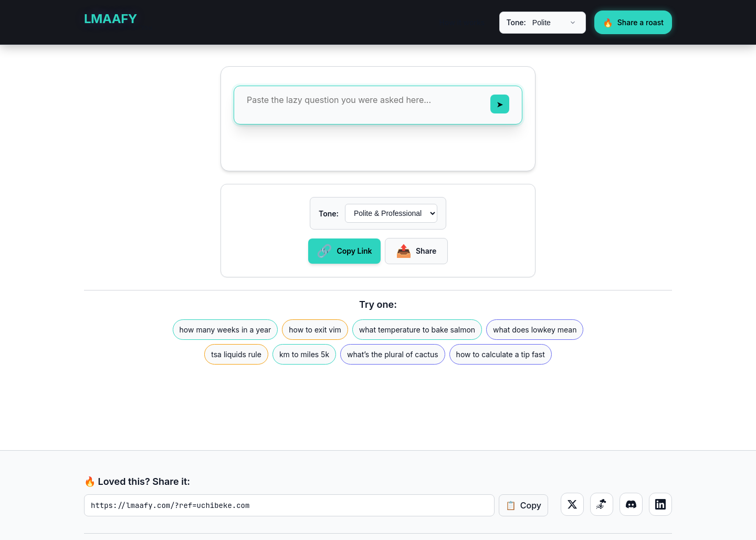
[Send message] (500, 104)
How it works (462, 22)
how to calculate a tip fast (501, 354)
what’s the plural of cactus (393, 354)
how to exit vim (315, 330)
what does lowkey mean (535, 330)
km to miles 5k (304, 354)
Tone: (516, 22)
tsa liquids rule (236, 354)
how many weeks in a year (225, 330)
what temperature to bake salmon (417, 330)
